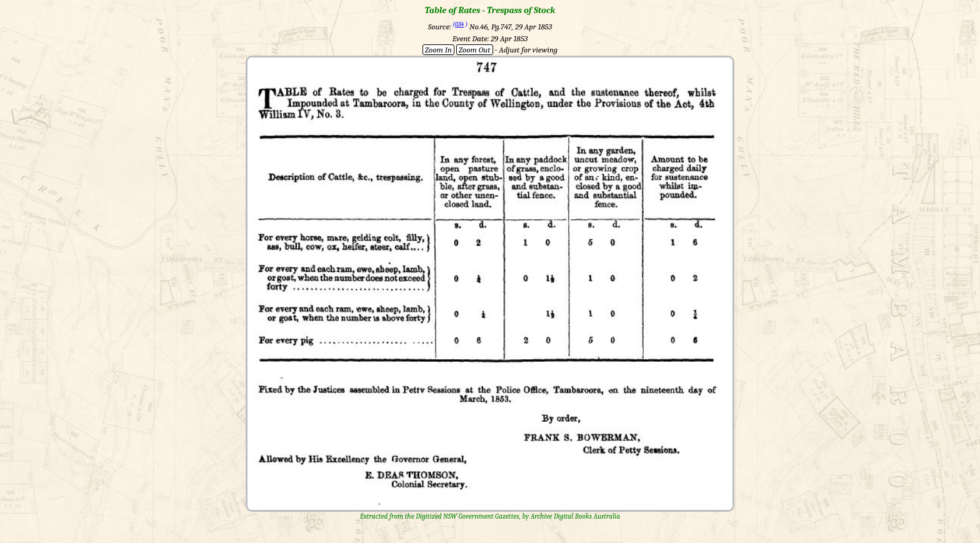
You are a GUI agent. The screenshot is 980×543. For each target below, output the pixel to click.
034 (459, 24)
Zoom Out (475, 50)
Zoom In (438, 50)
